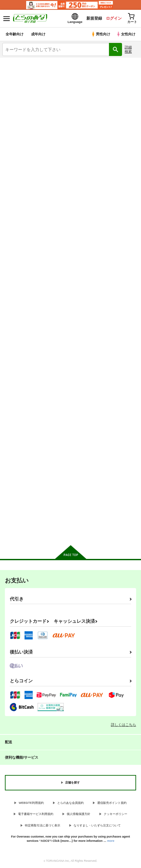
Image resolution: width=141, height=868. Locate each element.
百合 (106, 121)
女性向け (126, 34)
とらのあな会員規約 (70, 803)
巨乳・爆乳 (35, 94)
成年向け (38, 34)
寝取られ (106, 107)
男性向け (101, 34)
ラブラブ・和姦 (35, 121)
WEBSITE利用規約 (31, 803)
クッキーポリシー (115, 814)
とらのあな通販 (35, 134)
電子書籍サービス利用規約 (36, 814)
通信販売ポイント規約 (112, 803)
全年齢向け (15, 34)
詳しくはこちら (123, 725)
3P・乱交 (35, 107)
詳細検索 (128, 49)
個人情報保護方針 (79, 814)
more (111, 841)
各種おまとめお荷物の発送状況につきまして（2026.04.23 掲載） (72, 65)
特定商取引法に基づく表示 (43, 825)
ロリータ (106, 94)
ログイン (114, 18)
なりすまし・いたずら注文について (97, 825)
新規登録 (94, 18)
